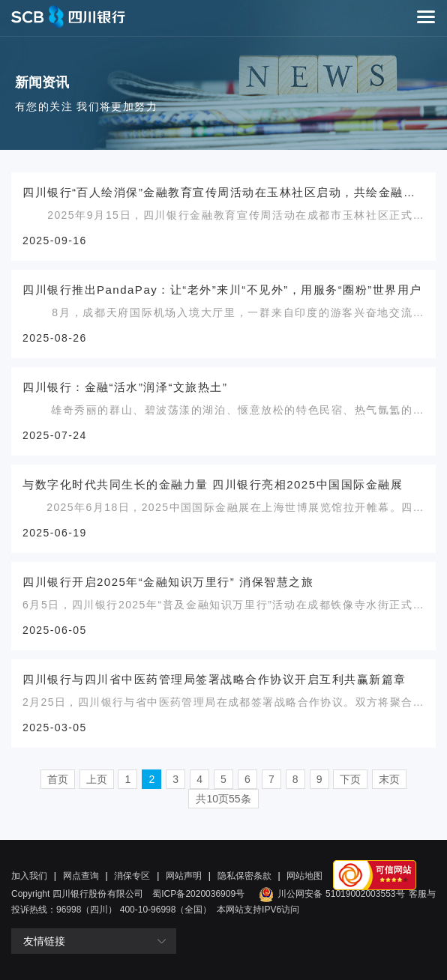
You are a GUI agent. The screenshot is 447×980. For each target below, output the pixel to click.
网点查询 (81, 876)
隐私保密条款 (244, 876)
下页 (350, 779)
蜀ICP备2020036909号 (198, 894)
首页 (58, 779)
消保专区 (132, 876)
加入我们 (29, 876)
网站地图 (304, 876)
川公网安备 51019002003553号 (330, 894)
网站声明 (184, 876)
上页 (97, 779)
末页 (389, 779)
